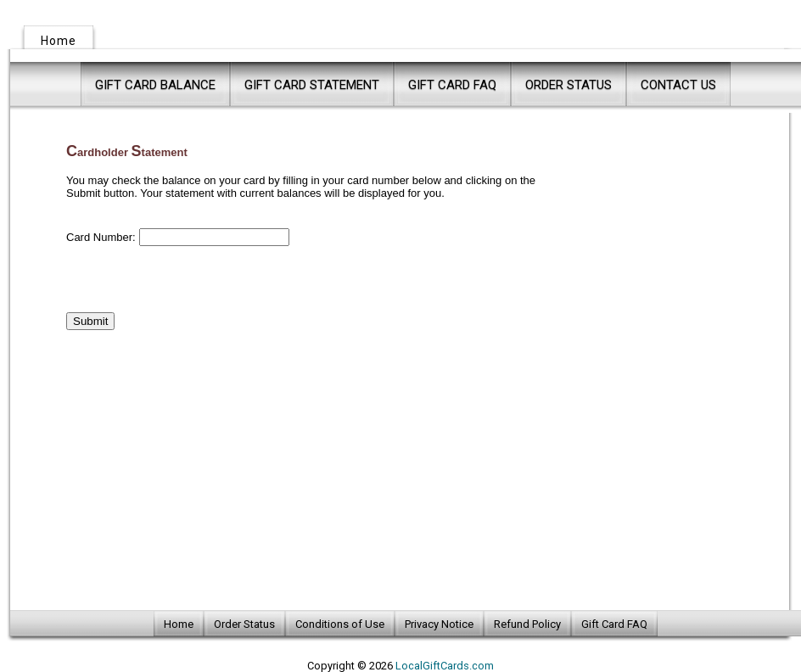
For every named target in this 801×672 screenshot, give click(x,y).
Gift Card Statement (312, 85)
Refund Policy (527, 624)
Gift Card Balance (155, 85)
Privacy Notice (439, 624)
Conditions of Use (340, 624)
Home (59, 41)
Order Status (569, 85)
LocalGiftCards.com (445, 666)
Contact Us (678, 85)
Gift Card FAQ (452, 85)
